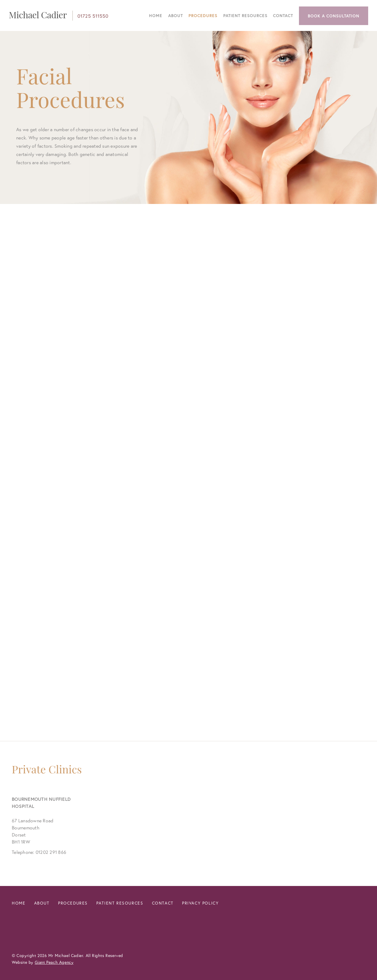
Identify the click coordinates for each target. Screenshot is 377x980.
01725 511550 (93, 16)
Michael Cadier (38, 15)
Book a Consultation (334, 16)
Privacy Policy (200, 903)
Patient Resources (245, 15)
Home (156, 15)
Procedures (203, 15)
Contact (283, 15)
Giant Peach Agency (54, 962)
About (176, 15)
